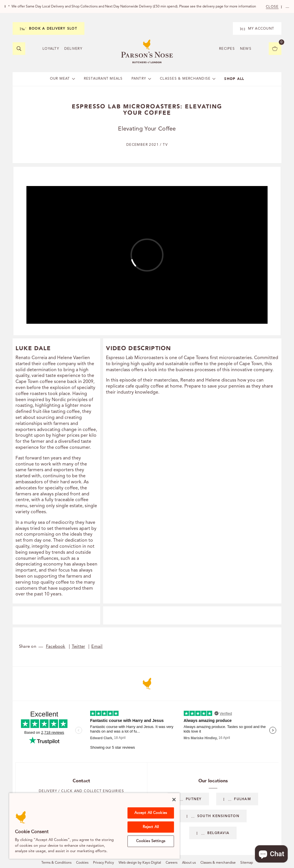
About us (189, 863)
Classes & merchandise (218, 863)
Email (97, 647)
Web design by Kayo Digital (140, 863)
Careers (172, 863)
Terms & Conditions (56, 863)
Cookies (82, 863)
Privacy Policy (104, 863)
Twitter (79, 647)
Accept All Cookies (151, 813)
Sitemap (247, 863)
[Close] (174, 800)
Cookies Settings (151, 841)
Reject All (151, 827)
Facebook (56, 647)
